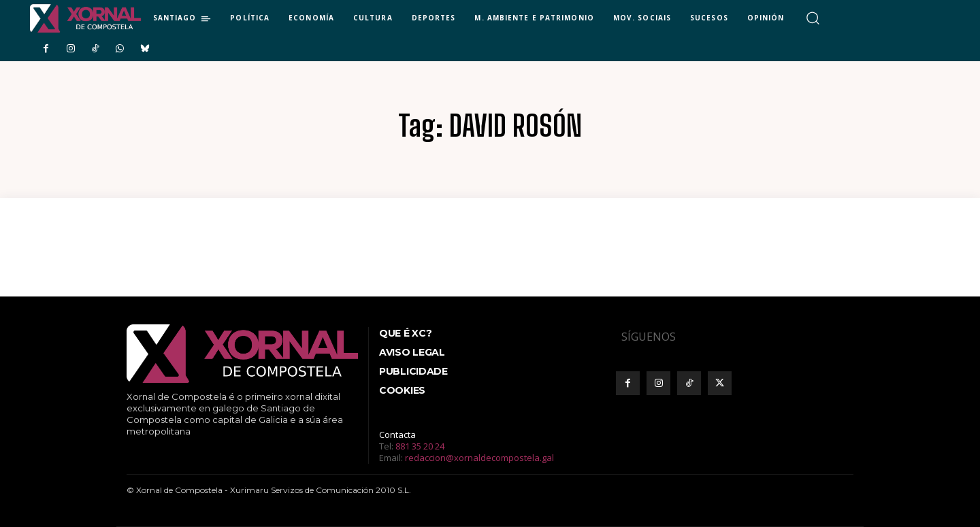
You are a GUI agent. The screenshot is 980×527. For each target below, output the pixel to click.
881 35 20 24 (420, 446)
